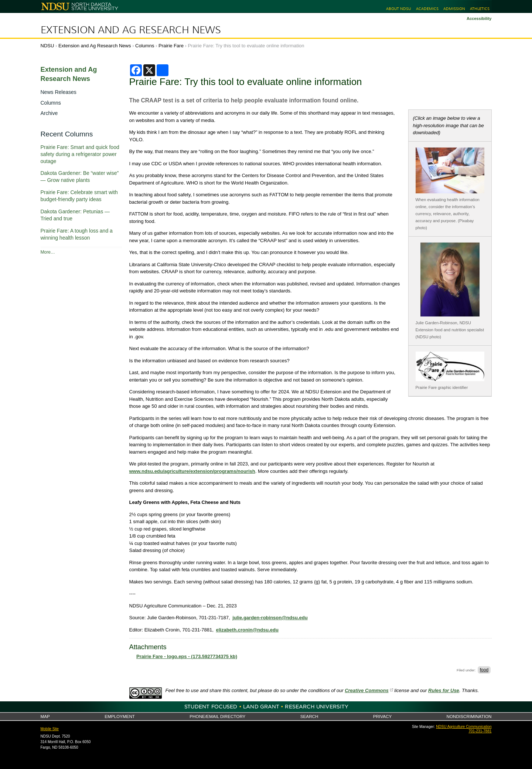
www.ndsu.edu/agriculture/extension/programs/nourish (192, 471)
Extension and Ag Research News (131, 30)
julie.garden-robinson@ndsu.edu (270, 618)
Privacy (382, 716)
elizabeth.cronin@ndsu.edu (247, 630)
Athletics (480, 9)
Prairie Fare (171, 46)
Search (309, 716)
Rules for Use (444, 690)
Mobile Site (50, 729)
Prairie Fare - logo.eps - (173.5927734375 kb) (187, 656)
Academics (427, 9)
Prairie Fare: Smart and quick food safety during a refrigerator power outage (80, 154)
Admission (454, 9)
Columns (145, 46)
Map (45, 716)
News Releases (59, 92)
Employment (120, 716)
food (484, 670)
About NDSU (398, 9)
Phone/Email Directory (217, 716)
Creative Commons (366, 690)
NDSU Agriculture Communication (464, 727)
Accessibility (479, 18)
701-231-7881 (480, 731)
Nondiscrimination (469, 716)
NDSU (47, 46)
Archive (49, 113)
